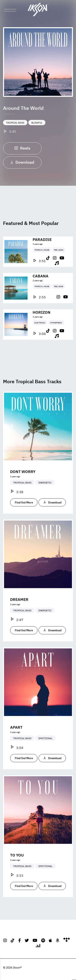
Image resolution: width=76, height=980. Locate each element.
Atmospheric (56, 330)
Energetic (45, 490)
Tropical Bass (15, 127)
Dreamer (19, 606)
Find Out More (24, 510)
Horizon (42, 319)
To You (17, 862)
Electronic (40, 330)
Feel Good (59, 257)
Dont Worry (23, 479)
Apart (16, 734)
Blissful (37, 127)
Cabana (41, 283)
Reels (22, 152)
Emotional (45, 745)
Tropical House (42, 257)
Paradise (42, 247)
